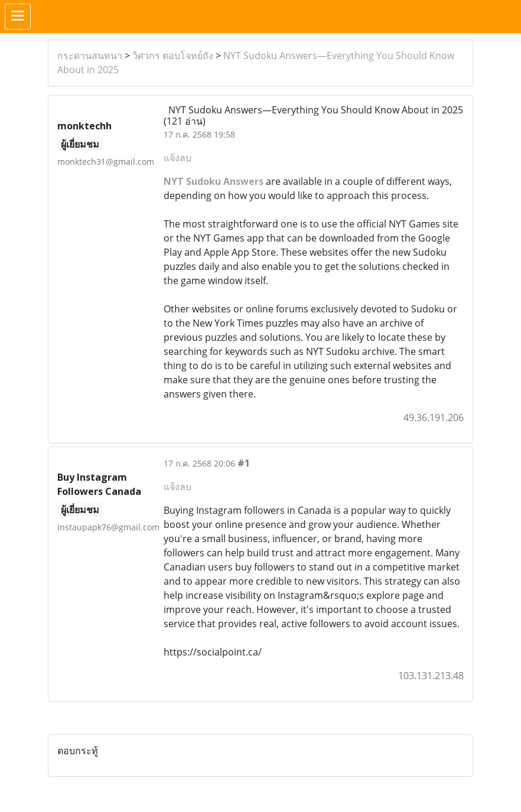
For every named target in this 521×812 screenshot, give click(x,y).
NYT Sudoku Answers (214, 181)
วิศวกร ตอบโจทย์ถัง (173, 56)
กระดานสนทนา (90, 56)
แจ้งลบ (178, 158)
